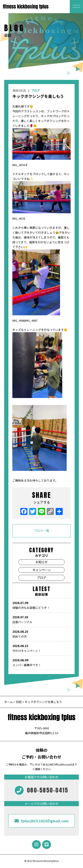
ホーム (9, 702)
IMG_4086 (19, 320)
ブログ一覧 (41, 531)
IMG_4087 (31, 320)
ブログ (36, 90)
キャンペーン (42, 570)
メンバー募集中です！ (41, 662)
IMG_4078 (19, 218)
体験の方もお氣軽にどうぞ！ (41, 605)
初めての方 (41, 634)
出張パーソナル (41, 619)
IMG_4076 (19, 165)
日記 (19, 702)
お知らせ (41, 562)
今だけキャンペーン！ (41, 648)
